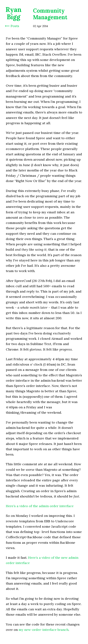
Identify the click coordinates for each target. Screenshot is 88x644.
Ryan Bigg (14, 13)
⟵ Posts (12, 26)
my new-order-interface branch (44, 630)
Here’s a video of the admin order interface (40, 506)
